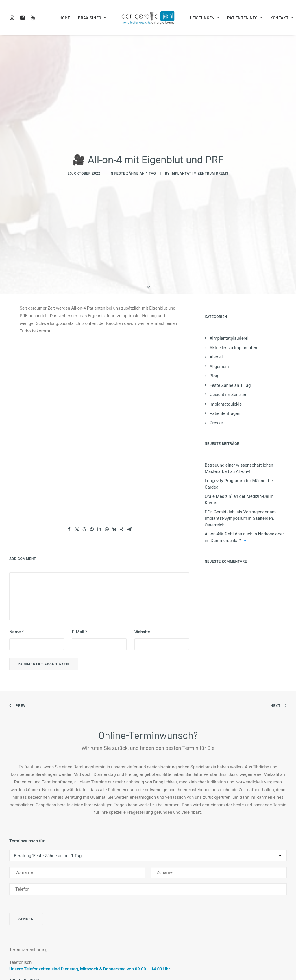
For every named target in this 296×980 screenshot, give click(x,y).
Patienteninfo (245, 17)
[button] (13, 18)
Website (142, 540)
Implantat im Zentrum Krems (199, 127)
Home (65, 17)
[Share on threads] (84, 437)
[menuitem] (13, 18)
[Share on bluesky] (114, 437)
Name (16, 540)
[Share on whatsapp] (107, 437)
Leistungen (205, 17)
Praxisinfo (92, 17)
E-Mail (79, 540)
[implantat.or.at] (148, 18)
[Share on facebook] (69, 437)
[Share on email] (129, 437)
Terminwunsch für (27, 748)
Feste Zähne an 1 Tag (135, 127)
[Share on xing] (122, 437)
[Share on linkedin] (99, 437)
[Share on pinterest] (92, 437)
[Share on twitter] (77, 437)
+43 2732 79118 (25, 888)
